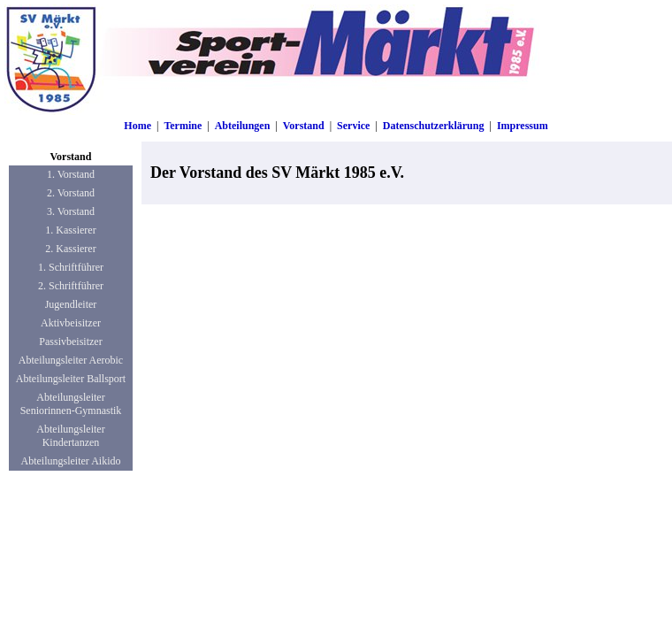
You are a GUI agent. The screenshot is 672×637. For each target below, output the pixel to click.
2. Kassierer (70, 249)
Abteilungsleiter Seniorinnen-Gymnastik (71, 404)
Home (137, 126)
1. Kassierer (70, 230)
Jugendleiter (71, 304)
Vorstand (304, 126)
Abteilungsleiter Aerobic (71, 360)
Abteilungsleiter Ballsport (71, 379)
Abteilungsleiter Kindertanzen (70, 436)
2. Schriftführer (71, 286)
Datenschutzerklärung (434, 126)
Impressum (523, 126)
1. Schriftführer (71, 267)
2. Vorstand (71, 193)
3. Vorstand (71, 211)
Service (353, 126)
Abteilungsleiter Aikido (71, 461)
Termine (183, 126)
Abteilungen (243, 126)
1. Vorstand (71, 174)
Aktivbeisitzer (71, 323)
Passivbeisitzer (70, 342)
